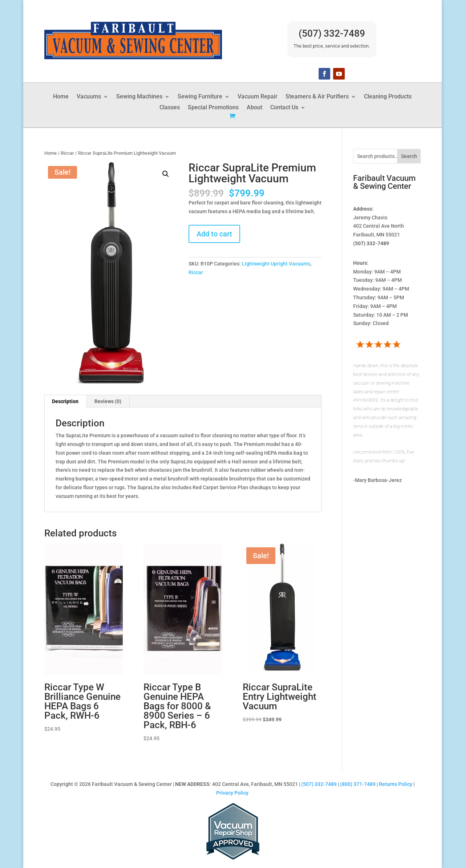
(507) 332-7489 (332, 33)
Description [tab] (65, 401)
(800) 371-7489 (358, 784)
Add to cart (214, 234)
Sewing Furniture (200, 97)
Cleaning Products (388, 97)
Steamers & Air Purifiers (317, 97)
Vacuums (89, 97)
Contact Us (284, 108)
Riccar (67, 153)
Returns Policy (396, 784)
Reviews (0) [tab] (108, 401)
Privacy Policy (232, 793)
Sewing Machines (139, 97)
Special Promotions (213, 108)
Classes (170, 108)
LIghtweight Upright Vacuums (276, 264)
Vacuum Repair (258, 97)
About (254, 108)
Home (61, 97)
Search (409, 156)
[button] (166, 174)
